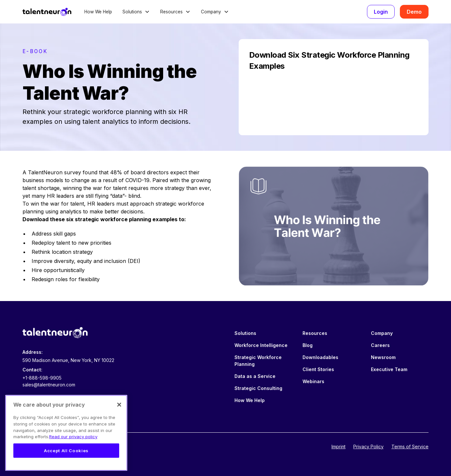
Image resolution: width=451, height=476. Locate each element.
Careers (380, 345)
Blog (308, 345)
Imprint (338, 447)
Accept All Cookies (66, 451)
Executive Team (389, 369)
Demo (414, 12)
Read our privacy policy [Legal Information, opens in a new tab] (73, 437)
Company (382, 333)
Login (381, 12)
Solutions (245, 333)
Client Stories (318, 369)
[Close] (119, 405)
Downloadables (320, 357)
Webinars (313, 381)
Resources (315, 333)
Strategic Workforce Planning (258, 361)
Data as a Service (255, 376)
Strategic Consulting (258, 388)
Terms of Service (410, 447)
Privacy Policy (368, 447)
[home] (47, 12)
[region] (66, 433)
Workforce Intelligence (261, 345)
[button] (136, 12)
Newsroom (383, 357)
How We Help (98, 12)
